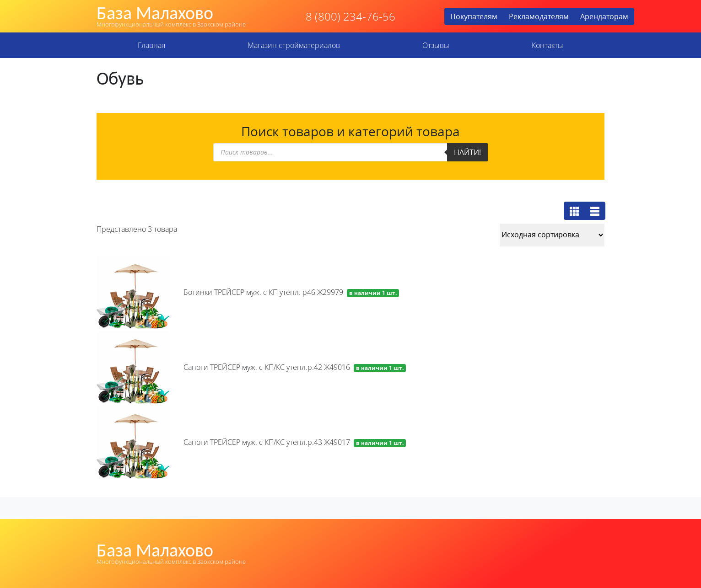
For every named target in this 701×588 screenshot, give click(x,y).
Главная (151, 45)
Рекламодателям (539, 16)
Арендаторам (604, 16)
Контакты (547, 45)
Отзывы (436, 45)
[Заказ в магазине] (552, 235)
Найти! (467, 152)
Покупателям (474, 16)
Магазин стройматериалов (294, 45)
